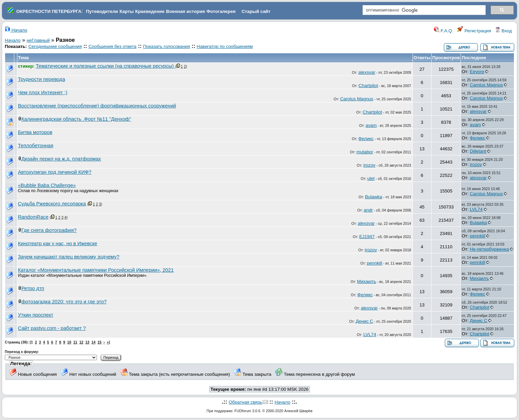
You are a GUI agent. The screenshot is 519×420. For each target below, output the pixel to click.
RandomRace (33, 217)
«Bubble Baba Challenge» (47, 185)
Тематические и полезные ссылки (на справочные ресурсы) (105, 66)
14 (94, 342)
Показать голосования (167, 46)
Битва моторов (35, 132)
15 (100, 342)
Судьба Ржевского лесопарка (52, 204)
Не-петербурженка (489, 249)
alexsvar (367, 72)
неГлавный (38, 40)
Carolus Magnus (486, 85)
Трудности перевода (42, 79)
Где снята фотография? (49, 230)
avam (371, 125)
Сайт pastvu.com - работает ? (52, 328)
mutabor (365, 152)
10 (69, 342)
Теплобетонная (36, 146)
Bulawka (373, 197)
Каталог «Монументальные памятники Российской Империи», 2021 (96, 270)
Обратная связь (245, 402)
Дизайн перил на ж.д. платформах (61, 159)
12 (81, 342)
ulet (371, 178)
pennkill (477, 236)
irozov (369, 165)
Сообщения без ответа (112, 46)
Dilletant (478, 151)
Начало (16, 30)
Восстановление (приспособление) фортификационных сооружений (97, 106)
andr (369, 210)
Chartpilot (368, 86)
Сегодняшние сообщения (55, 46)
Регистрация (474, 31)
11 (75, 342)
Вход (503, 31)
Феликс (366, 139)
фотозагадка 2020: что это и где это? (64, 302)
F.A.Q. (444, 31)
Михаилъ (367, 281)
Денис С (364, 321)
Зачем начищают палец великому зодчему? (69, 257)
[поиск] (423, 10)
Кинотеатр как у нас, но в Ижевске (58, 243)
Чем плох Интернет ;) (43, 93)
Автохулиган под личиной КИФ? (55, 172)
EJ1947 (367, 237)
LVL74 (476, 209)
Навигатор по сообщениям (225, 46)
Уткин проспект (36, 315)
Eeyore (477, 72)
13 (87, 342)
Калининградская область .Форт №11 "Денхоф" (76, 119)
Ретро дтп (33, 288)
